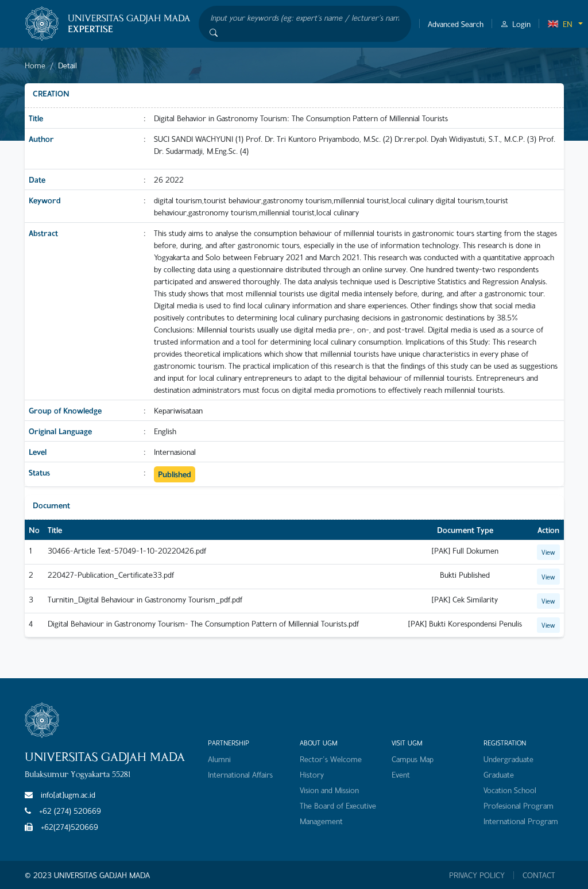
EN (560, 24)
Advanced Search (456, 24)
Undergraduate (508, 759)
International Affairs (240, 774)
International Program (521, 821)
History (312, 774)
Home (35, 65)
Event (401, 774)
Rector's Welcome (331, 759)
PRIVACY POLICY (477, 875)
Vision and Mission (329, 790)
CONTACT (539, 875)
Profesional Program (519, 805)
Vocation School (510, 790)
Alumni (219, 759)
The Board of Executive (338, 805)
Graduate (499, 774)
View (548, 552)
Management (321, 821)
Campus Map (413, 759)
